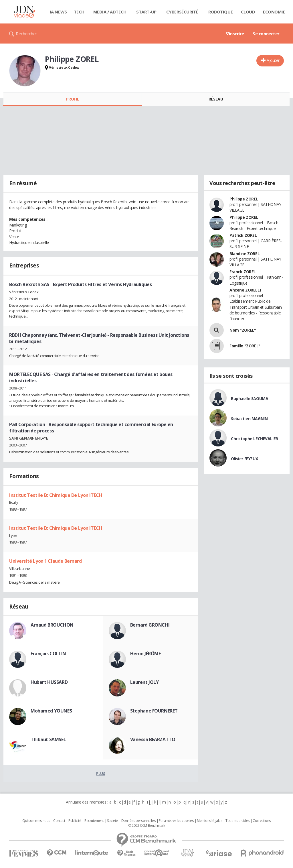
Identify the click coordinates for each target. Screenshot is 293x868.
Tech (79, 12)
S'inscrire (235, 34)
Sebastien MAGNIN (249, 419)
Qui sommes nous (36, 821)
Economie (274, 12)
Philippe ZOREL (244, 199)
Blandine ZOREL (245, 254)
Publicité (75, 821)
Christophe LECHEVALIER (255, 439)
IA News (58, 12)
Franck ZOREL (243, 272)
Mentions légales (209, 821)
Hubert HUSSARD (49, 682)
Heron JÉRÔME (145, 654)
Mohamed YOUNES (51, 711)
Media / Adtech (110, 12)
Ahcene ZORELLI (245, 290)
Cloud (248, 12)
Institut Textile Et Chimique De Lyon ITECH (56, 495)
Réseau (216, 99)
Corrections (262, 821)
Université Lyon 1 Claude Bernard (45, 561)
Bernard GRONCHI (150, 625)
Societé (112, 821)
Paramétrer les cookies (176, 821)
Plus (101, 773)
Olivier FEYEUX (244, 459)
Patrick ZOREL (243, 235)
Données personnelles (138, 821)
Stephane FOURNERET (154, 711)
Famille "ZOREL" (245, 346)
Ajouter (273, 60)
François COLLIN (48, 654)
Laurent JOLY (144, 682)
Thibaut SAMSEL (48, 739)
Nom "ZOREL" (243, 330)
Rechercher (26, 34)
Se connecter (266, 34)
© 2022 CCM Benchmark (147, 826)
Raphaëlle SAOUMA (250, 398)
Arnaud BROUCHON (52, 625)
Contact (59, 821)
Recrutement (94, 821)
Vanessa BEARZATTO (153, 739)
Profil (73, 99)
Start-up (146, 12)
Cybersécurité (182, 12)
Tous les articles (237, 821)
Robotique (220, 12)
